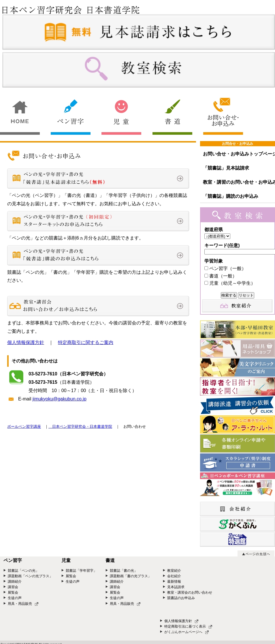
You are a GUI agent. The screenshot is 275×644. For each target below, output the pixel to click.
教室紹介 (174, 571)
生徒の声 (15, 598)
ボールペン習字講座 (24, 427)
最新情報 (174, 582)
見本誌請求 (176, 587)
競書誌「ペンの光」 (23, 571)
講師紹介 (15, 582)
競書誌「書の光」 (124, 571)
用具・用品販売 (23, 604)
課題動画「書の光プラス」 (131, 576)
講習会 (13, 587)
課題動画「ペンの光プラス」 (30, 576)
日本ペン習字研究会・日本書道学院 (80, 427)
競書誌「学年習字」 (81, 571)
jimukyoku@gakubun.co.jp (60, 399)
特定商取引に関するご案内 (86, 342)
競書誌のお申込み (181, 598)
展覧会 (13, 592)
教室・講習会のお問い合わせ (190, 592)
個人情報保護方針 (26, 342)
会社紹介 (174, 576)
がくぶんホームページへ (187, 632)
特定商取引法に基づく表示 (188, 626)
